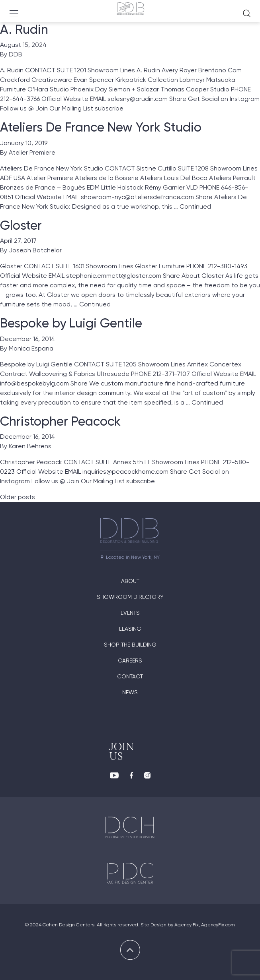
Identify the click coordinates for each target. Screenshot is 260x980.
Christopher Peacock (60, 421)
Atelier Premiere (32, 152)
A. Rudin (24, 29)
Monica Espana (31, 348)
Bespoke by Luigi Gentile (71, 323)
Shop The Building (130, 645)
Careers (130, 660)
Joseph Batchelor (35, 250)
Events (130, 613)
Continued (195, 206)
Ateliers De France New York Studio (101, 127)
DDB (16, 54)
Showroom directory (130, 597)
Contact (130, 676)
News (130, 692)
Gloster (21, 225)
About (130, 581)
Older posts (18, 497)
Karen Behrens (30, 446)
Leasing (130, 629)
